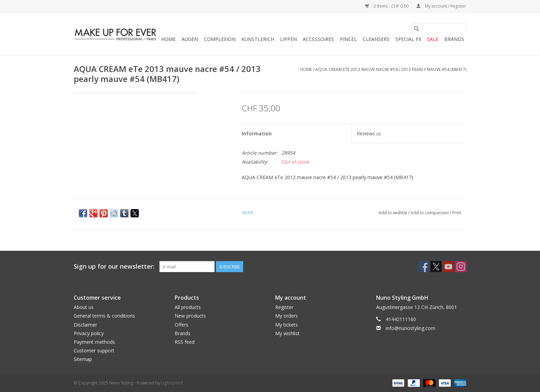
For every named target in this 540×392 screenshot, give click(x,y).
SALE (433, 39)
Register (284, 307)
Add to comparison (430, 213)
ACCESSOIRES (318, 39)
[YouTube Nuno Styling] (448, 267)
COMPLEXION (220, 39)
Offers (181, 325)
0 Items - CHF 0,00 (387, 6)
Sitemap (83, 359)
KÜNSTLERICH (258, 39)
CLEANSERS (376, 39)
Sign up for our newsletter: (114, 266)
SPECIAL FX (408, 39)
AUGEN (190, 39)
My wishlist (287, 333)
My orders (287, 316)
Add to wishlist (393, 213)
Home (168, 39)
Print (457, 213)
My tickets (287, 325)
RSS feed (185, 342)
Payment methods (94, 342)
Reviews (369, 133)
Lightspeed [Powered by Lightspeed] (172, 383)
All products (188, 307)
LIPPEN (288, 39)
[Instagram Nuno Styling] (461, 267)
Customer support (94, 350)
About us (84, 307)
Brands (454, 39)
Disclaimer (85, 325)
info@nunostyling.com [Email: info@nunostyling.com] (411, 328)
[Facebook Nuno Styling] (424, 267)
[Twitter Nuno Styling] (436, 267)
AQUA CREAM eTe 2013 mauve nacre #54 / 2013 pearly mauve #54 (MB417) (391, 69)
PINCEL (348, 39)
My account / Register (441, 6)
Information (257, 133)
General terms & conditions (104, 316)
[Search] (439, 29)
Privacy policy (89, 333)
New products (190, 316)
